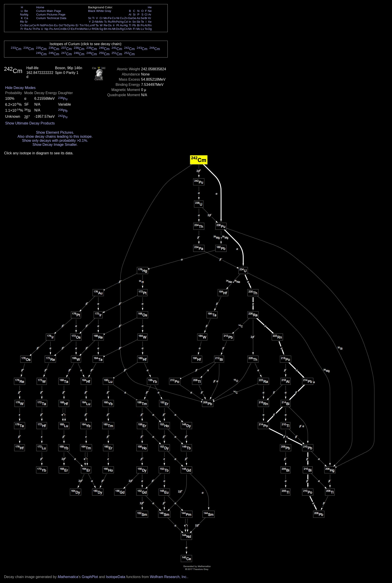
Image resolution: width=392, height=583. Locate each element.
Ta (97, 25)
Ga (130, 18)
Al (130, 14)
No (86, 29)
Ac (30, 29)
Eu (56, 25)
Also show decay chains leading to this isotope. (55, 136)
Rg (122, 29)
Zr (93, 22)
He (150, 7)
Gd (61, 25)
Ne (150, 11)
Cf (69, 29)
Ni (118, 18)
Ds (118, 29)
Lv (143, 29)
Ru (110, 22)
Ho (73, 25)
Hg (126, 25)
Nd (42, 25)
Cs (22, 25)
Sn (134, 22)
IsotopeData (116, 577)
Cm (61, 29)
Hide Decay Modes (20, 88)
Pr (38, 25)
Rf (93, 29)
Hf (93, 25)
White (100, 11)
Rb (22, 22)
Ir (114, 25)
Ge (134, 18)
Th (34, 29)
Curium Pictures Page (51, 14)
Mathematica (68, 577)
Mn (106, 18)
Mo (101, 22)
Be (26, 11)
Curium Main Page (49, 11)
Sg (101, 29)
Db (97, 29)
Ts (146, 29)
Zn (126, 18)
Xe (150, 22)
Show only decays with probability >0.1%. (55, 141)
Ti (93, 18)
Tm (81, 25)
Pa (38, 29)
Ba (26, 25)
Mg (26, 14)
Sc (90, 18)
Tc (106, 22)
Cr (101, 18)
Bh (105, 29)
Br (146, 18)
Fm (77, 29)
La (30, 25)
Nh (130, 29)
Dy (69, 25)
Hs (110, 29)
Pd (118, 22)
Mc (138, 29)
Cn (126, 29)
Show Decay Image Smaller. (55, 145)
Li (22, 11)
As (138, 18)
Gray (108, 11)
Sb (138, 22)
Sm (51, 25)
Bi (138, 25)
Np (46, 29)
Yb (86, 25)
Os (110, 25)
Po (143, 25)
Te (143, 22)
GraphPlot (90, 577)
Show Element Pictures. (55, 132)
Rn (150, 25)
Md (82, 29)
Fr (22, 29)
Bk (65, 29)
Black (92, 11)
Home (40, 7)
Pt (118, 25)
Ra (26, 29)
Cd (126, 22)
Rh (114, 22)
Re (106, 25)
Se (143, 18)
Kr (150, 18)
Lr (90, 29)
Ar (150, 14)
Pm (47, 25)
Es (73, 29)
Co (114, 18)
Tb (65, 25)
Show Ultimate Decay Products (30, 123)
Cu (122, 18)
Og (150, 29)
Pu (51, 29)
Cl (146, 14)
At (146, 25)
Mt (114, 29)
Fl (134, 29)
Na (22, 14)
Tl (130, 25)
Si (134, 14)
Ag (122, 22)
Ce (34, 25)
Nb (97, 22)
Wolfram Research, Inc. (169, 577)
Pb (134, 25)
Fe (110, 18)
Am (56, 29)
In (130, 22)
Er (77, 25)
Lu (90, 25)
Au (122, 25)
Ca (26, 18)
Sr (26, 22)
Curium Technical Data (51, 18)
